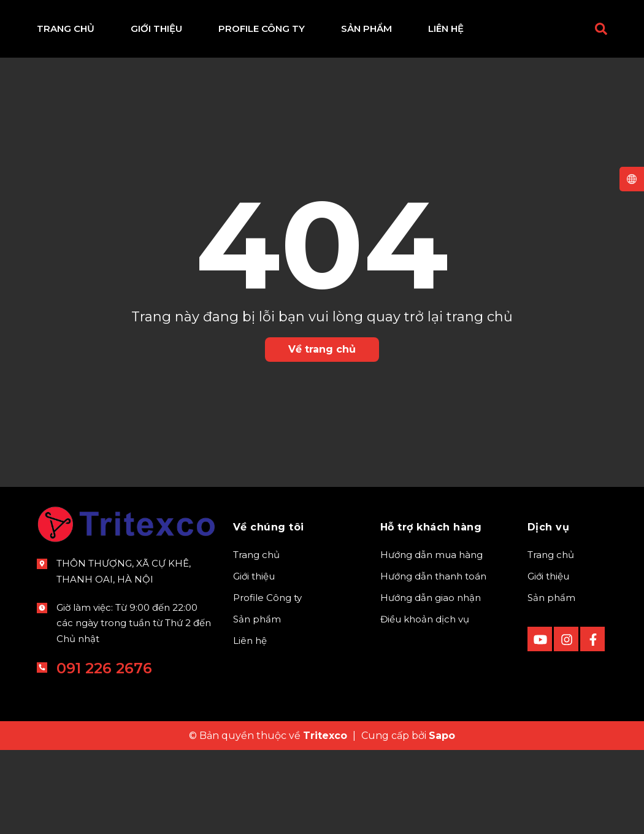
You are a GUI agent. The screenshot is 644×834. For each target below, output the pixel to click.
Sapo (442, 736)
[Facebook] (592, 639)
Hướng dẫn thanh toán (433, 576)
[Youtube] (540, 639)
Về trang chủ (322, 349)
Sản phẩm (257, 619)
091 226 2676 (104, 668)
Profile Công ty (267, 598)
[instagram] (566, 639)
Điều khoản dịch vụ (425, 619)
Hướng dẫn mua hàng (431, 555)
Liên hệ (250, 641)
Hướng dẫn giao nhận (431, 598)
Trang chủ (256, 555)
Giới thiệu (254, 576)
